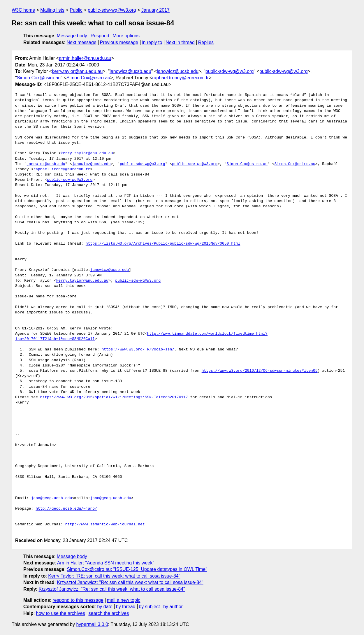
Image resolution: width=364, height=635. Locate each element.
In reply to (152, 42)
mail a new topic (124, 600)
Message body (72, 36)
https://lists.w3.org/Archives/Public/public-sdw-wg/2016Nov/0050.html (163, 244)
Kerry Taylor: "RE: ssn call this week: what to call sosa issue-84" (114, 576)
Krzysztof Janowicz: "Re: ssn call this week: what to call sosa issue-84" (130, 582)
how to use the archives (61, 613)
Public (76, 10)
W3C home (23, 10)
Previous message (119, 42)
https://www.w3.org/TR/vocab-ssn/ (138, 350)
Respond (100, 36)
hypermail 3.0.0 (92, 624)
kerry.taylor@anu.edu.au (77, 71)
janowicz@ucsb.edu (130, 71)
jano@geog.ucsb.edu (52, 498)
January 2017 (155, 10)
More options (126, 36)
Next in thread (180, 42)
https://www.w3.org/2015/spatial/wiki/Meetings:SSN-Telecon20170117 (114, 397)
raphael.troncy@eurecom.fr (180, 78)
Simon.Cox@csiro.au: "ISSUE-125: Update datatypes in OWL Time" (137, 569)
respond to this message (78, 600)
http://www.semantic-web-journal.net (105, 525)
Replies (206, 42)
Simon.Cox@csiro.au (39, 78)
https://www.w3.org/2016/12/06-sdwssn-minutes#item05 (260, 371)
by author (173, 607)
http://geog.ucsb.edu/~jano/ (66, 509)
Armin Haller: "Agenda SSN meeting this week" (106, 563)
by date (105, 607)
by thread (126, 607)
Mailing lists (52, 10)
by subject (149, 607)
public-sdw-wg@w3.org (112, 10)
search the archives (109, 613)
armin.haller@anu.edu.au (85, 58)
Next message (82, 42)
